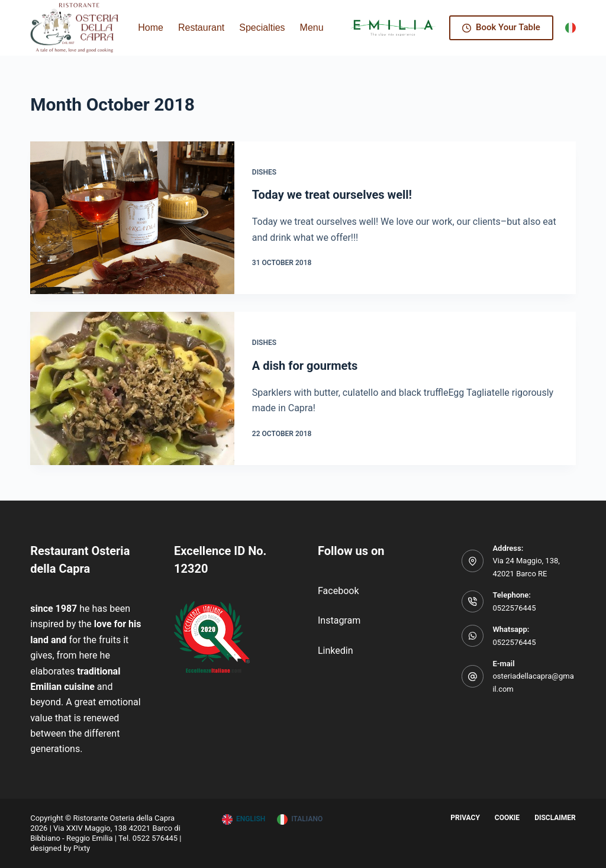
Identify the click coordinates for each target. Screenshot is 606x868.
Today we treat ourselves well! (332, 195)
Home (151, 28)
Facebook (338, 591)
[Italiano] (570, 28)
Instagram (339, 620)
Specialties (262, 28)
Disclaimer (555, 818)
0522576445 (514, 608)
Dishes (264, 172)
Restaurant (201, 28)
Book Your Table (501, 27)
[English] (244, 819)
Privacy (465, 818)
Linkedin (336, 651)
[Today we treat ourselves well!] (132, 218)
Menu (312, 28)
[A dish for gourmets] (132, 388)
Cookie (507, 818)
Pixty (82, 848)
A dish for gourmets (305, 366)
